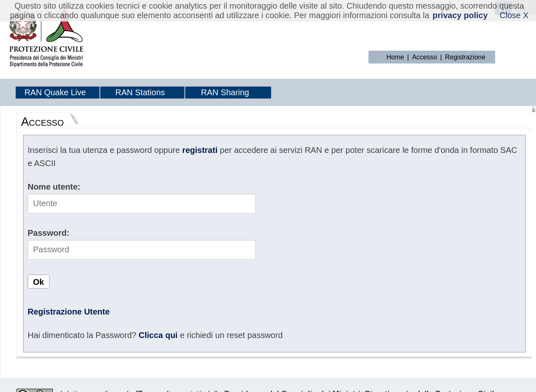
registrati (200, 150)
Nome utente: (54, 187)
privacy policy (460, 15)
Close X (514, 15)
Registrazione (465, 57)
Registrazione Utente (69, 312)
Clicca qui (158, 335)
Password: (48, 233)
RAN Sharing (225, 92)
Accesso (425, 57)
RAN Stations (140, 92)
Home (396, 57)
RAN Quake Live (55, 92)
